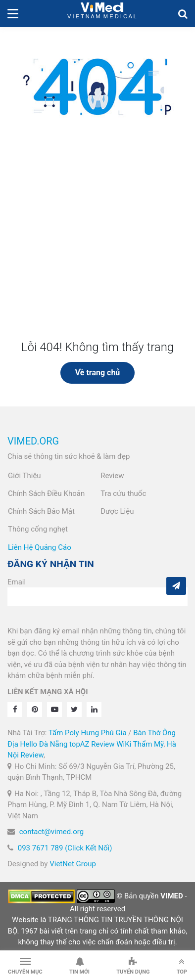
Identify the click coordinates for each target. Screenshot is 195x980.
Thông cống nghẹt (38, 529)
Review (112, 476)
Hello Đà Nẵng (44, 744)
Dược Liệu (117, 511)
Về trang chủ (98, 373)
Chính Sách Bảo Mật (41, 511)
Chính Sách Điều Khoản (46, 493)
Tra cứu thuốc (123, 493)
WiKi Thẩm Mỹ (140, 744)
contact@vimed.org (51, 832)
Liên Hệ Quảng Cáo (40, 547)
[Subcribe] (176, 586)
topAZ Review (92, 744)
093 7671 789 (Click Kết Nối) (65, 848)
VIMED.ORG (33, 441)
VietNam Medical (102, 14)
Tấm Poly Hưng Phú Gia (88, 733)
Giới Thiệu (24, 476)
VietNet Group (73, 864)
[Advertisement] (97, 244)
